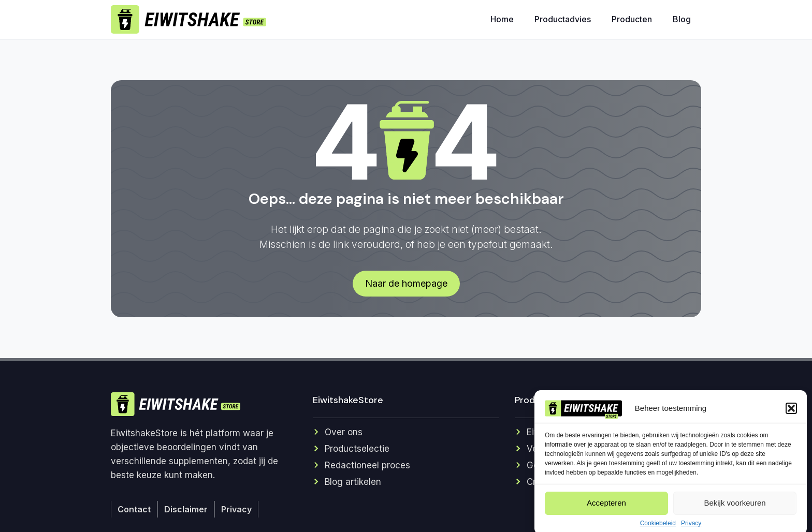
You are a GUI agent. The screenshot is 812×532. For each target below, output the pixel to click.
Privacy (236, 509)
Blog (682, 19)
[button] (791, 418)
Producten (632, 19)
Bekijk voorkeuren (735, 512)
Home (502, 19)
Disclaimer (186, 509)
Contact (134, 509)
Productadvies (563, 19)
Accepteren (606, 512)
